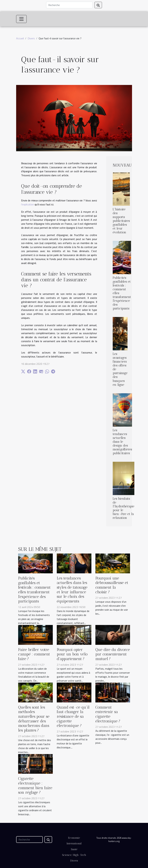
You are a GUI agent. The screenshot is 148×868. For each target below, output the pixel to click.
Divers (31, 38)
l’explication (28, 204)
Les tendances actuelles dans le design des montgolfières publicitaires (122, 442)
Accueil (20, 38)
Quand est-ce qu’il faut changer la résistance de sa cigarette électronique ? (73, 717)
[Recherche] (69, 5)
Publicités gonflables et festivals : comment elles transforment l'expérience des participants (34, 590)
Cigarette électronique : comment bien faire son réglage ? (35, 785)
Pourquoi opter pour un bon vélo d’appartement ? (72, 654)
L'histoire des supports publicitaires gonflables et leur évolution (121, 221)
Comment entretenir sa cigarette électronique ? (108, 714)
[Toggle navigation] (21, 19)
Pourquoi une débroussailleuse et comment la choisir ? (112, 585)
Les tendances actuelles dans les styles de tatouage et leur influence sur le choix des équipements (72, 590)
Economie (74, 838)
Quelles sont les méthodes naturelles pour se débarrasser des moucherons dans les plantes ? (34, 719)
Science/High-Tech (74, 855)
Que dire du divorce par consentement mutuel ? (113, 654)
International (74, 843)
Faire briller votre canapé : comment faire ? (34, 654)
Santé (74, 849)
